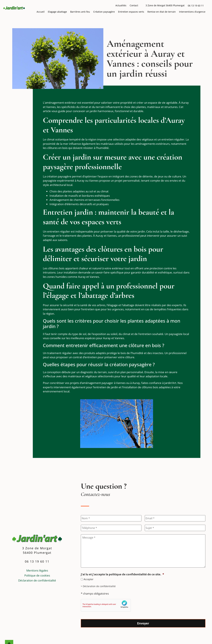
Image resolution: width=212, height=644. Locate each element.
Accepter (89, 579)
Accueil (41, 12)
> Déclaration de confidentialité (98, 586)
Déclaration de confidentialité (37, 580)
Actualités (121, 5)
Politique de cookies (37, 575)
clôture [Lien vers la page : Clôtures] (130, 357)
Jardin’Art (170, 383)
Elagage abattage (57, 12)
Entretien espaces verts (131, 12)
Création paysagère (104, 12)
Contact (134, 5)
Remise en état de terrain (162, 12)
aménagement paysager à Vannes (104, 383)
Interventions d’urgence (192, 12)
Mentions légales (37, 570)
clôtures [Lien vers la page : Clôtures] (52, 148)
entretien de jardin (106, 387)
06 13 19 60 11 (196, 6)
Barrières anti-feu (80, 12)
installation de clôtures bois (141, 387)
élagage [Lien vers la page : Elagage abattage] (113, 305)
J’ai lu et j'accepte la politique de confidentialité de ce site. (122, 574)
